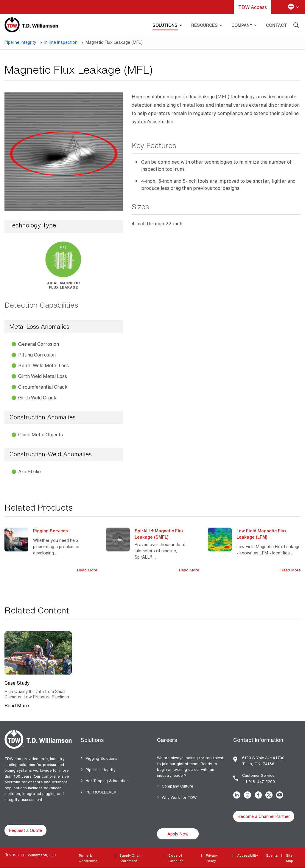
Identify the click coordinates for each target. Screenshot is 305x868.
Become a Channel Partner (264, 816)
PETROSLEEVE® (101, 792)
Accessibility (248, 855)
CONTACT (276, 25)
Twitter (270, 795)
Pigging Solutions (101, 758)
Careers (167, 740)
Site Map (290, 858)
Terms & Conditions (88, 858)
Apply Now (178, 834)
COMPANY (242, 25)
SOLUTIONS (165, 25)
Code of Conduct (176, 858)
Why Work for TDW (179, 798)
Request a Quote (25, 830)
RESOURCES (204, 25)
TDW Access (253, 7)
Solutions (92, 740)
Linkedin (238, 795)
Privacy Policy (212, 858)
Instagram (249, 795)
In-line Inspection (61, 42)
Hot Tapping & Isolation (107, 781)
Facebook (259, 795)
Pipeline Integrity (20, 42)
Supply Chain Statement (130, 858)
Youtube (281, 795)
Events (272, 855)
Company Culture (177, 786)
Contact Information (258, 740)
